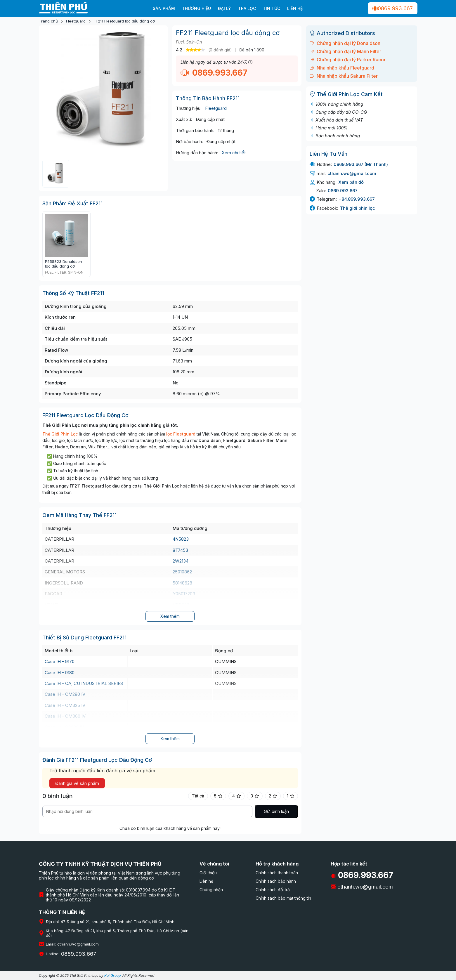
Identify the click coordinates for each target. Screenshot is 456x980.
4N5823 (181, 539)
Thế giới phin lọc (358, 208)
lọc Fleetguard (181, 434)
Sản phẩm (164, 8)
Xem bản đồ (351, 182)
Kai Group (112, 975)
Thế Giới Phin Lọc (60, 434)
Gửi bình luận (276, 811)
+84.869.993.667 (357, 199)
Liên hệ (295, 8)
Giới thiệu (208, 873)
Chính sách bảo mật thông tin (283, 898)
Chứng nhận (211, 890)
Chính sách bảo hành (276, 881)
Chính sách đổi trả (273, 890)
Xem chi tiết (234, 153)
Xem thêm (170, 616)
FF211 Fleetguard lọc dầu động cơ (124, 21)
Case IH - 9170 (60, 661)
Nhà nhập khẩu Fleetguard (342, 68)
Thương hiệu (196, 8)
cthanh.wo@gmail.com (352, 173)
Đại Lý (224, 8)
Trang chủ (48, 21)
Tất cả (198, 796)
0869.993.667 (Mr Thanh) (361, 164)
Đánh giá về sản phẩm (77, 783)
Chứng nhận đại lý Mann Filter (345, 51)
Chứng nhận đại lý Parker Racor (348, 60)
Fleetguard (76, 21)
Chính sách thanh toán (277, 873)
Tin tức (272, 8)
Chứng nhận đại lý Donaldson (345, 43)
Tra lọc (247, 8)
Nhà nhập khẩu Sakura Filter (344, 76)
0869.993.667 (393, 8)
